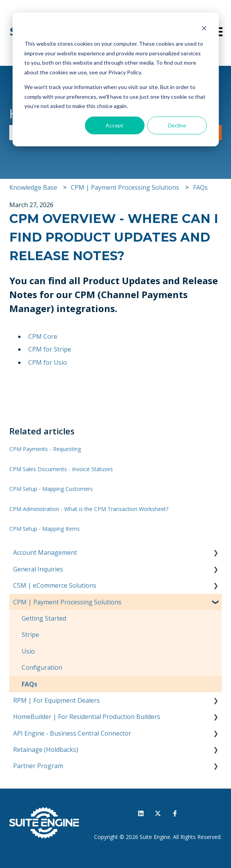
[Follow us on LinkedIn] (141, 813)
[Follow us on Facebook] (175, 813)
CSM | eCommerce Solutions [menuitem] (55, 585)
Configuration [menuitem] (42, 667)
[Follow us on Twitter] (158, 813)
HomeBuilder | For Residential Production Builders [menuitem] (87, 717)
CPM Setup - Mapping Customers (51, 489)
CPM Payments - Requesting (45, 449)
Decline (177, 125)
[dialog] (115, 79)
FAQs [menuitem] (29, 684)
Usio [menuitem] (28, 651)
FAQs (200, 187)
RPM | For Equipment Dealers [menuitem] (56, 700)
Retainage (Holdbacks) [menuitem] (46, 750)
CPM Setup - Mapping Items (44, 529)
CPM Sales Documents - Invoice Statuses (61, 469)
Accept (115, 125)
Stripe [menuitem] (30, 635)
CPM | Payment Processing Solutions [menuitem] (67, 602)
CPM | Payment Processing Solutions (125, 187)
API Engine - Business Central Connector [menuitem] (72, 733)
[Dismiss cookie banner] (204, 29)
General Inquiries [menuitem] (38, 569)
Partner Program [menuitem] (38, 766)
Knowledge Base (33, 187)
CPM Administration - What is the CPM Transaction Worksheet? (89, 509)
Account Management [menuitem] (45, 552)
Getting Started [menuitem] (44, 618)
